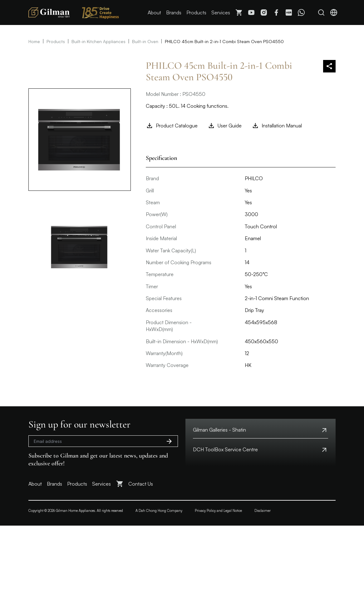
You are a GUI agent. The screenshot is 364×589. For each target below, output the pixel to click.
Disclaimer (263, 511)
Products (196, 12)
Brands (174, 12)
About (154, 12)
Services (221, 12)
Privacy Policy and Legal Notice (218, 511)
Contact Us (141, 484)
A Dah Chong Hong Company (159, 511)
